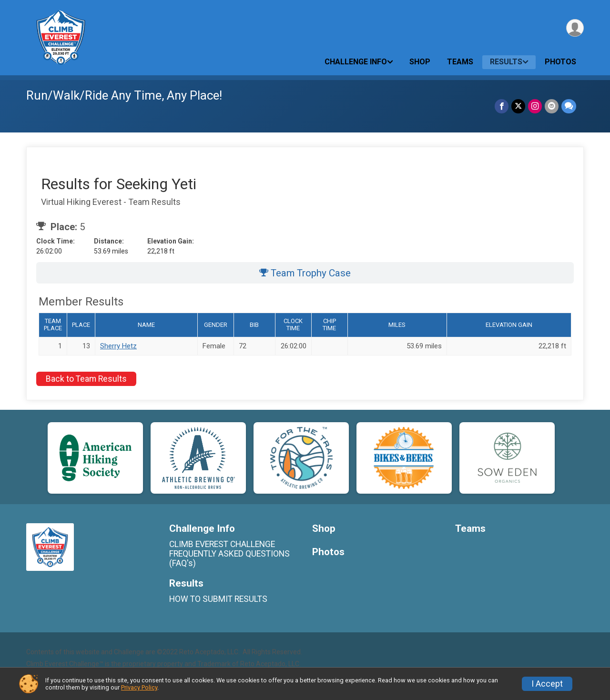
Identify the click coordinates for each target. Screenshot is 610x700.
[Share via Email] (552, 106)
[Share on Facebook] (502, 106)
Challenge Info (356, 62)
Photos (560, 62)
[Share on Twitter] (518, 106)
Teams (460, 62)
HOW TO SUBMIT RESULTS (218, 599)
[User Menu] (575, 28)
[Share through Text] (569, 106)
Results (506, 62)
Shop (420, 62)
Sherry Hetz (118, 346)
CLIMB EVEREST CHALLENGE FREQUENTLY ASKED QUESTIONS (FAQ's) (229, 554)
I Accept (547, 684)
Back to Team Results (86, 379)
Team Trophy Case (305, 273)
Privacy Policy (139, 687)
